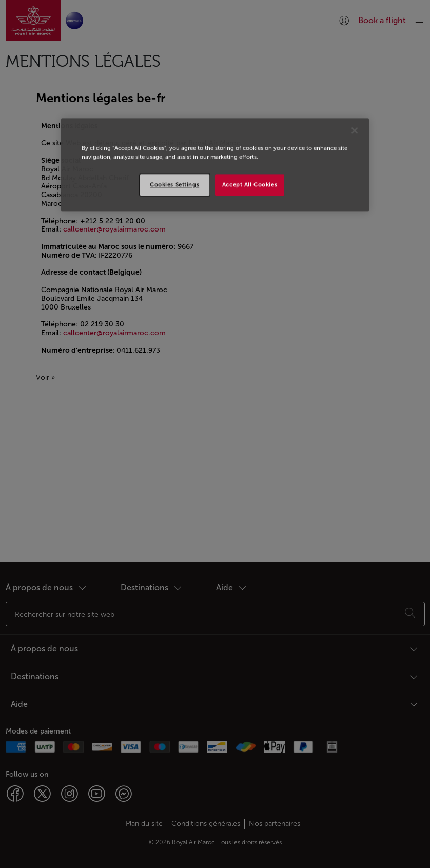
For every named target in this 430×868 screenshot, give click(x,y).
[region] (215, 165)
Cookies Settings (174, 184)
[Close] (355, 130)
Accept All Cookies (250, 184)
